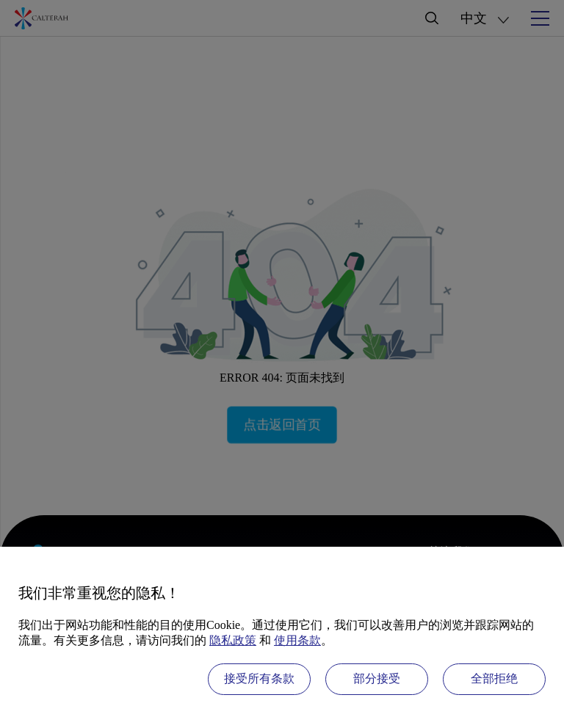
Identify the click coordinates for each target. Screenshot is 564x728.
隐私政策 (233, 640)
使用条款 (297, 640)
